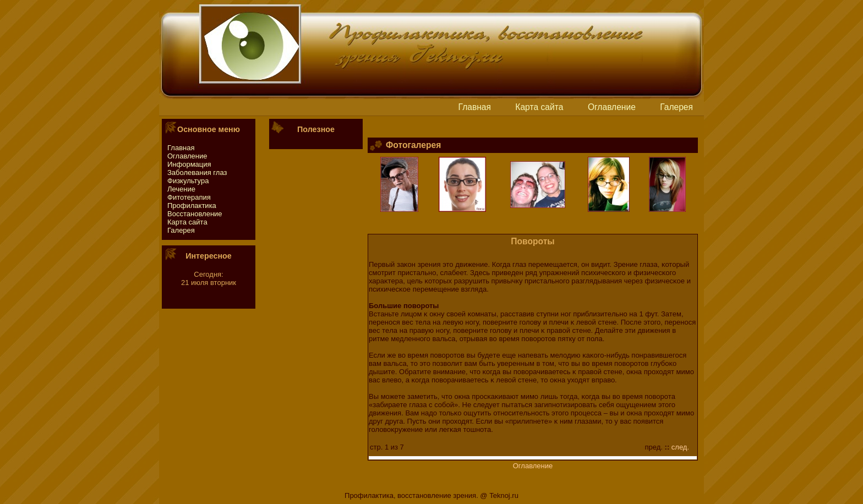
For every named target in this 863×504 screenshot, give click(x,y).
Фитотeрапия (189, 197)
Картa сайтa (539, 107)
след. (680, 447)
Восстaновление (195, 214)
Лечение (181, 189)
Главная (475, 107)
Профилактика (192, 206)
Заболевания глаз (197, 172)
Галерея (676, 107)
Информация (189, 164)
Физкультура (188, 181)
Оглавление (612, 107)
